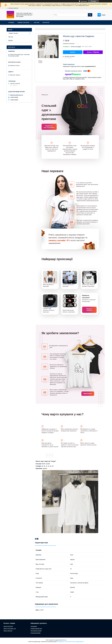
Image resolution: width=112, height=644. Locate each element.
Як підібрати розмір (36, 631)
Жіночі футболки (8, 626)
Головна (11, 23)
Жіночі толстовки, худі (10, 629)
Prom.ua (64, 640)
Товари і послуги (23, 23)
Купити (73, 52)
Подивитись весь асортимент (49, 127)
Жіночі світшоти (8, 631)
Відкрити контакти (89, 310)
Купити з (93, 52)
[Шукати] (90, 15)
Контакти (46, 23)
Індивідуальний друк (36, 629)
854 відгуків (84, 1)
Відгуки (10, 40)
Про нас (37, 23)
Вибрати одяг (88, 394)
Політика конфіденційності (77, 642)
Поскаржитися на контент (63, 642)
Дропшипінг (34, 626)
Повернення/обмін (36, 633)
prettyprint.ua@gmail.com (17, 95)
